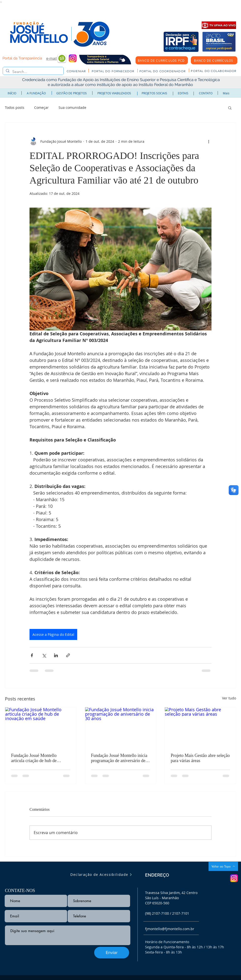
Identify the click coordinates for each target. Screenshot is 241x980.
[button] (230, 108)
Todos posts (15, 107)
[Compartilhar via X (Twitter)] (44, 655)
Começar (41, 107)
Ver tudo (229, 698)
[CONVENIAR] (77, 71)
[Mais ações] (209, 141)
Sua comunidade (72, 107)
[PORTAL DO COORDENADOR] (163, 71)
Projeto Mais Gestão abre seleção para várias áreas (200, 758)
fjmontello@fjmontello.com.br (170, 929)
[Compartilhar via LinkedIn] (56, 655)
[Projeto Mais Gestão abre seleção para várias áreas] (200, 727)
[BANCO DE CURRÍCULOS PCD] (162, 60)
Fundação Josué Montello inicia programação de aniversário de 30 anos (119, 758)
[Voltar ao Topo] (223, 866)
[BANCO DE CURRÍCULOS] (214, 60)
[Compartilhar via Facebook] (32, 655)
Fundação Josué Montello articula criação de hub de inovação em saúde (34, 758)
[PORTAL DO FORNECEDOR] (113, 71)
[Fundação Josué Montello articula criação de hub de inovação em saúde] (41, 727)
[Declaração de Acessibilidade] (101, 875)
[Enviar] (112, 953)
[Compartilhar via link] (68, 655)
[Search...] (33, 72)
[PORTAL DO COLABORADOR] (214, 71)
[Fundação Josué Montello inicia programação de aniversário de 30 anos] (121, 727)
